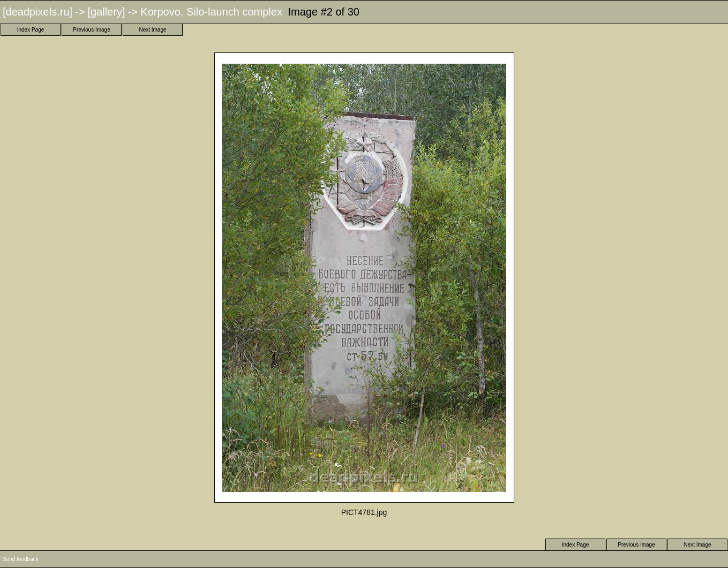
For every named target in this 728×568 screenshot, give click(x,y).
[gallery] (106, 12)
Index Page (31, 30)
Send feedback (21, 559)
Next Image (152, 30)
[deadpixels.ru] (37, 12)
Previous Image (91, 30)
